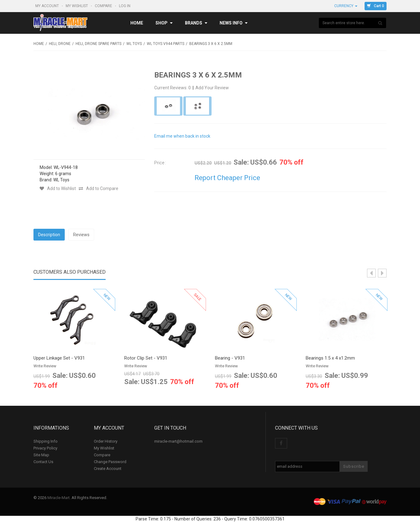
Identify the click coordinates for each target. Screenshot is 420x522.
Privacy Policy (45, 448)
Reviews (81, 235)
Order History (106, 441)
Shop (164, 23)
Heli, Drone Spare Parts (98, 44)
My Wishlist (77, 6)
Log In (125, 6)
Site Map (41, 455)
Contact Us (43, 462)
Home (137, 23)
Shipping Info (46, 441)
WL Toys (134, 44)
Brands (196, 23)
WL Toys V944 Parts (166, 44)
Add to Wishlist (58, 188)
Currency (346, 6)
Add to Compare (98, 188)
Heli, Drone (60, 44)
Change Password (110, 462)
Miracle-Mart (59, 498)
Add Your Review (212, 88)
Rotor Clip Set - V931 (146, 358)
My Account (48, 6)
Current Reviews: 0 (173, 88)
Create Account (108, 469)
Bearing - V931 (230, 358)
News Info (234, 23)
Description (49, 235)
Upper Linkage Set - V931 (59, 358)
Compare (104, 6)
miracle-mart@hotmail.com (178, 441)
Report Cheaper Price (227, 178)
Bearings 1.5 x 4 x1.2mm (330, 358)
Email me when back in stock (182, 136)
